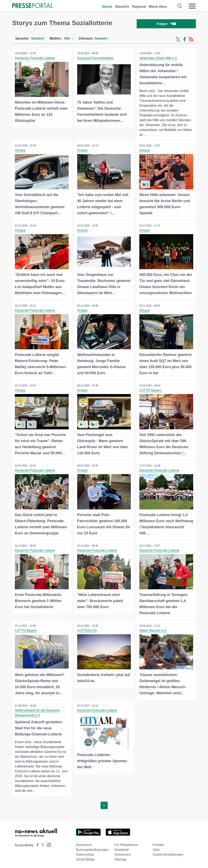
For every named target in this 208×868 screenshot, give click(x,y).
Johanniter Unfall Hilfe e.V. (159, 59)
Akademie (122, 848)
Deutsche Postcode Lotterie (35, 59)
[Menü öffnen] (192, 6)
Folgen (166, 24)
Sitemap (120, 858)
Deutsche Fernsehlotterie (96, 59)
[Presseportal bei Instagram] (48, 843)
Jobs (156, 848)
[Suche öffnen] (180, 6)
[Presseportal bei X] (42, 844)
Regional (139, 7)
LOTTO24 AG (87, 630)
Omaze (21, 151)
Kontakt (158, 844)
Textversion (123, 853)
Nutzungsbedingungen (92, 848)
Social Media (85, 858)
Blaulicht (122, 7)
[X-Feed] (178, 40)
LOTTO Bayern (151, 390)
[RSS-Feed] (191, 40)
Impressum (84, 844)
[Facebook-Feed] (185, 40)
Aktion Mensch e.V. (154, 630)
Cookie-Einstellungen (168, 853)
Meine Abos (158, 7)
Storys (107, 7)
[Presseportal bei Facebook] (36, 844)
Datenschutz (85, 853)
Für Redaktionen (126, 844)
